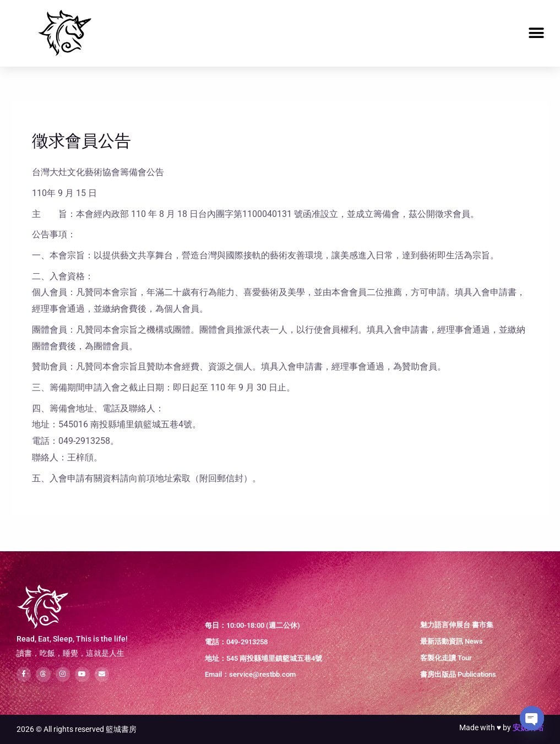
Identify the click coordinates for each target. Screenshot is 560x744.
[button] (537, 33)
